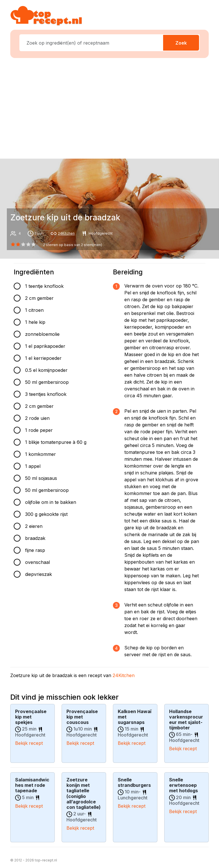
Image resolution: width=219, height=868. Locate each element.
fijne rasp (35, 550)
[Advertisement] (113, 107)
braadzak (35, 538)
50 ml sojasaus (41, 478)
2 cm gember (39, 298)
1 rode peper (39, 430)
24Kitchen (66, 233)
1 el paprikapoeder (45, 346)
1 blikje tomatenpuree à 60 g (56, 442)
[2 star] (23, 244)
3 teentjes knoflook (46, 394)
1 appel (33, 466)
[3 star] (29, 244)
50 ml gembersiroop (47, 382)
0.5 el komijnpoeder (46, 370)
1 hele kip (35, 322)
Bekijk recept (29, 743)
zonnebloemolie (42, 334)
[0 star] (13, 244)
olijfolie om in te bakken (51, 502)
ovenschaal (37, 562)
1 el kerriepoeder (43, 358)
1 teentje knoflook (44, 286)
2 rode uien (37, 418)
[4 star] (34, 244)
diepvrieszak (38, 574)
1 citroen (34, 310)
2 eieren (34, 526)
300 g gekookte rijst (46, 514)
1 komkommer (40, 454)
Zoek (181, 43)
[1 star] (18, 244)
